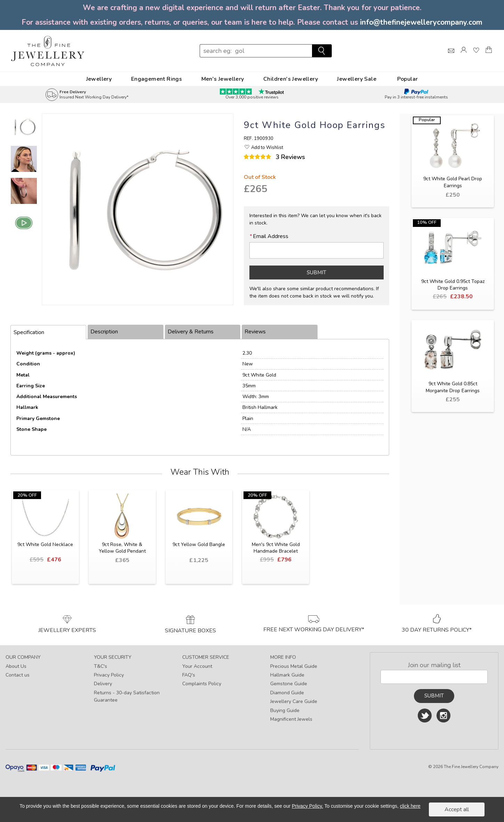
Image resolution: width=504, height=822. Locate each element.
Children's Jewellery (291, 79)
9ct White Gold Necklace (45, 544)
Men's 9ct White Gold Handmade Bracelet (276, 548)
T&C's (101, 666)
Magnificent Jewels (291, 719)
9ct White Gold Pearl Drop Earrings (453, 182)
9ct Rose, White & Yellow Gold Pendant (122, 548)
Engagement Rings (157, 79)
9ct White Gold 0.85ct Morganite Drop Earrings (453, 387)
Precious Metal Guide (294, 666)
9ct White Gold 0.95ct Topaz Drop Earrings (453, 285)
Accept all (457, 809)
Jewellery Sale (357, 79)
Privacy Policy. (307, 806)
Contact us (18, 675)
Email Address (269, 236)
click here (410, 806)
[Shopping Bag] (489, 56)
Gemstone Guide (289, 684)
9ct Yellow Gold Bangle (199, 544)
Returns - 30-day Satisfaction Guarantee (127, 696)
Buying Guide (285, 710)
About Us (16, 666)
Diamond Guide (287, 693)
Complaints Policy (202, 684)
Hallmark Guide (287, 675)
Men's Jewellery (223, 79)
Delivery (103, 684)
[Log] (464, 56)
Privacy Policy (109, 675)
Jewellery (99, 79)
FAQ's (189, 675)
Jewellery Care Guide (294, 701)
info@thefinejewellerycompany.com (421, 22)
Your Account (197, 666)
